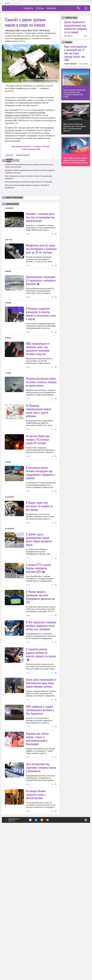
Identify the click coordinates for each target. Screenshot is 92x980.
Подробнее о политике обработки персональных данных (49, 962)
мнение (68, 42)
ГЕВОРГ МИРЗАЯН (70, 64)
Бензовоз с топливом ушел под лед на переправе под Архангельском (40, 217)
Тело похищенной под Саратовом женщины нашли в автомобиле (41, 909)
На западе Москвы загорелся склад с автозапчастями (36, 936)
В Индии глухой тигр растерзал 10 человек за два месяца (39, 577)
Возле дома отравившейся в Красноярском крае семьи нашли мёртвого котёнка (41, 801)
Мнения (59, 8)
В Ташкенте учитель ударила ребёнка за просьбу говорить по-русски (41, 747)
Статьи (47, 8)
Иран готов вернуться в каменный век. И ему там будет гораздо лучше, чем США (76, 53)
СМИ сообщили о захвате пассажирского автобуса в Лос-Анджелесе (40, 828)
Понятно (80, 961)
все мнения (83, 64)
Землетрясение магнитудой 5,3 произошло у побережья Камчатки (41, 280)
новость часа (71, 18)
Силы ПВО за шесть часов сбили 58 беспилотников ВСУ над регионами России (75, 160)
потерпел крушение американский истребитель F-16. (25, 114)
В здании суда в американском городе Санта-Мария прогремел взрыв (39, 610)
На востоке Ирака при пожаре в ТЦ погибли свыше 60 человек (38, 487)
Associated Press (21, 38)
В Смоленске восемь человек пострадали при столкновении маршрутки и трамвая (41, 520)
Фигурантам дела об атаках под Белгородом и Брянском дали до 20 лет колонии (41, 249)
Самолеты (9, 155)
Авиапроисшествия (23, 155)
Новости (36, 8)
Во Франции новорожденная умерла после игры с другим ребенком (39, 458)
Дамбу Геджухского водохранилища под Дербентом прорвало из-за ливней (76, 27)
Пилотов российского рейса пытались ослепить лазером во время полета (41, 406)
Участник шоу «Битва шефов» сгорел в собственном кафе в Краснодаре (37, 857)
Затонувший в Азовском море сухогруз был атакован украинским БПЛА (74, 93)
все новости (68, 36)
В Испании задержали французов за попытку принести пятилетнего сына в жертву (41, 337)
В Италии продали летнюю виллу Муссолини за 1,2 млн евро (29, 182)
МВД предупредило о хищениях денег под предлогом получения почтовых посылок (38, 372)
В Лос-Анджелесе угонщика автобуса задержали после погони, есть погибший (41, 720)
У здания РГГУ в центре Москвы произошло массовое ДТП (39, 639)
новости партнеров (14, 198)
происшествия (12, 204)
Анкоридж (10, 31)
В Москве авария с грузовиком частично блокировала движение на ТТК (40, 691)
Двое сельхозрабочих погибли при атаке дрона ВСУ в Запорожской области (75, 127)
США (17, 31)
